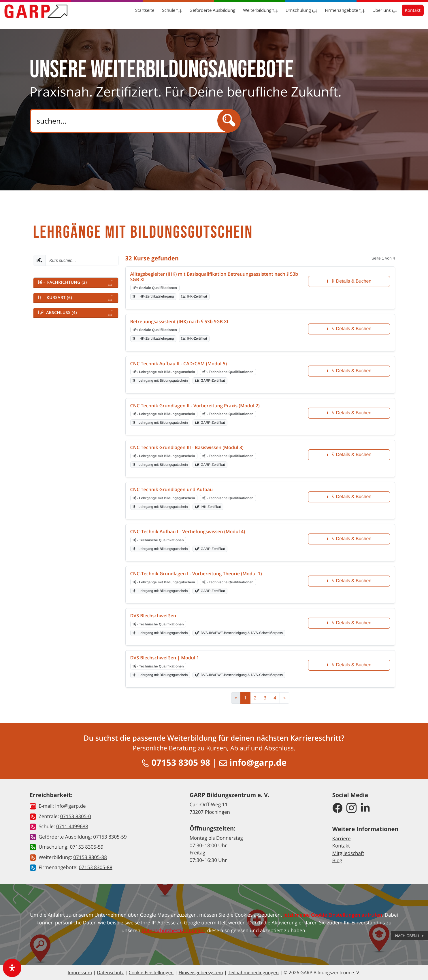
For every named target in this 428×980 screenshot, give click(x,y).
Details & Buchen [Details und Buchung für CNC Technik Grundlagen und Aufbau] (349, 497)
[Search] (129, 121)
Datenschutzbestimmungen (173, 930)
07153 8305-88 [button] (90, 857)
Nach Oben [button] (409, 935)
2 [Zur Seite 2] (255, 698)
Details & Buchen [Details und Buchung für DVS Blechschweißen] (349, 623)
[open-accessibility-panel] (12, 968)
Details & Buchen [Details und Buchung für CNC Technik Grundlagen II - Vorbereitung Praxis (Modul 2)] (349, 413)
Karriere (342, 838)
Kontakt (399, 14)
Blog (337, 860)
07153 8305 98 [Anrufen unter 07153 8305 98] (176, 762)
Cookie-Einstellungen (151, 972)
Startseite (130, 14)
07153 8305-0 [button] (76, 816)
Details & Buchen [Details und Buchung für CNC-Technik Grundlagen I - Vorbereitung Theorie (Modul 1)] (349, 581)
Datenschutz (110, 972)
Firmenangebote (330, 14)
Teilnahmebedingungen (253, 972)
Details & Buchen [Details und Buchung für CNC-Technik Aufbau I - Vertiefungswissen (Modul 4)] (349, 539)
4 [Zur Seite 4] (275, 698)
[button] (76, 283)
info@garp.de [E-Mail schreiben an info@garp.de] (253, 762)
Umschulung (287, 14)
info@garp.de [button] (70, 806)
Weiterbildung (246, 14)
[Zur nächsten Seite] (284, 698)
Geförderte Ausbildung (198, 14)
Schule (157, 14)
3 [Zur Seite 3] (265, 698)
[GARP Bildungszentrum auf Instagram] (351, 808)
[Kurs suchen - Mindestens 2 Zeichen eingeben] (82, 260)
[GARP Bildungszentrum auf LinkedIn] (365, 808)
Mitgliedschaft (348, 853)
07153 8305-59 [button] (110, 836)
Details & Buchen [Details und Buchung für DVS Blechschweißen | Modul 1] (349, 665)
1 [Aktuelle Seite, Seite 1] (245, 698)
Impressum (80, 972)
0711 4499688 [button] (72, 826)
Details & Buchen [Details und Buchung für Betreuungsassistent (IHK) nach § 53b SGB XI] (349, 329)
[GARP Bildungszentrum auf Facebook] (337, 808)
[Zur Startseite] (50, 15)
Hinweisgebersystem (201, 972)
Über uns (370, 14)
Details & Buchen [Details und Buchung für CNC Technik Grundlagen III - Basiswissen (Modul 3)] (349, 455)
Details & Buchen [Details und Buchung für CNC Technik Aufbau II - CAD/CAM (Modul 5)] (349, 371)
